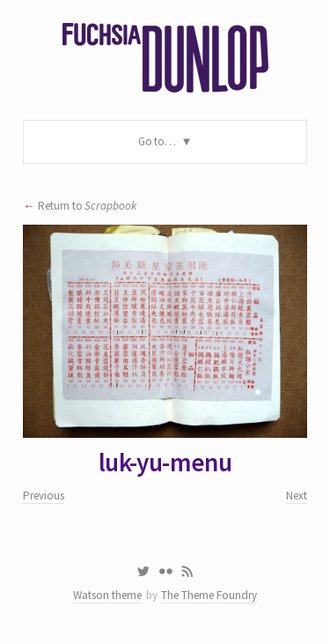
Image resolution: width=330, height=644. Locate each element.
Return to (87, 206)
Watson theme (107, 595)
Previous (44, 496)
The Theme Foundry (209, 595)
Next (297, 496)
